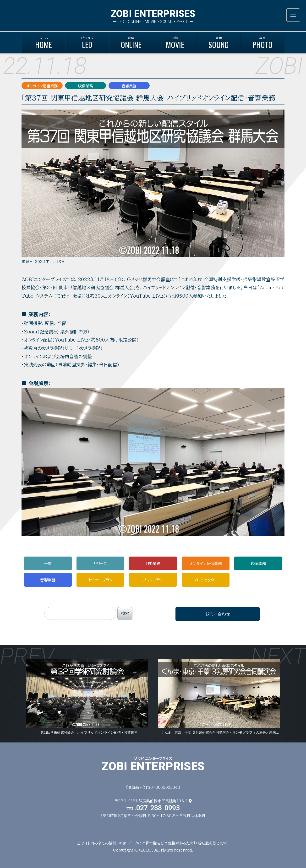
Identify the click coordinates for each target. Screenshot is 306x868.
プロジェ (206, 580)
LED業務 (153, 563)
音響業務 (48, 580)
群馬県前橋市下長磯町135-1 (165, 801)
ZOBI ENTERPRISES (153, 14)
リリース (100, 563)
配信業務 (205, 563)
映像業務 (258, 563)
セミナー (100, 580)
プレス (153, 580)
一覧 (48, 563)
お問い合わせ (218, 614)
